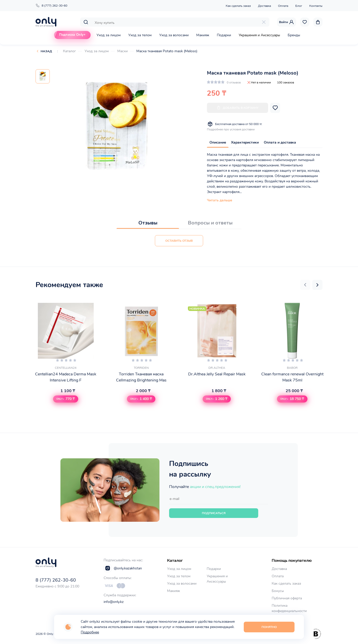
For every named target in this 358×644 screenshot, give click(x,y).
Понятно (269, 627)
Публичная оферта (287, 598)
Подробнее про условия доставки (231, 129)
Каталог (69, 51)
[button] (305, 285)
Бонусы (278, 591)
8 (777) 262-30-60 (51, 6)
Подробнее (90, 632)
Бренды (294, 35)
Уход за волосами (174, 35)
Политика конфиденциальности (289, 608)
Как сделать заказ (238, 6)
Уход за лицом (109, 35)
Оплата (283, 6)
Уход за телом (140, 35)
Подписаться (214, 513)
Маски (123, 51)
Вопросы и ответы (210, 223)
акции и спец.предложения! (215, 487)
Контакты (316, 6)
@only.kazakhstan (123, 568)
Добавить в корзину (238, 108)
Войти (287, 22)
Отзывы (148, 223)
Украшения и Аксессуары (259, 35)
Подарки (224, 35)
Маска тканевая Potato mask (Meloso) (167, 51)
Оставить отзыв (179, 241)
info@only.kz (114, 602)
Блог (299, 6)
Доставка (264, 6)
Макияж (203, 35)
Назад (46, 51)
